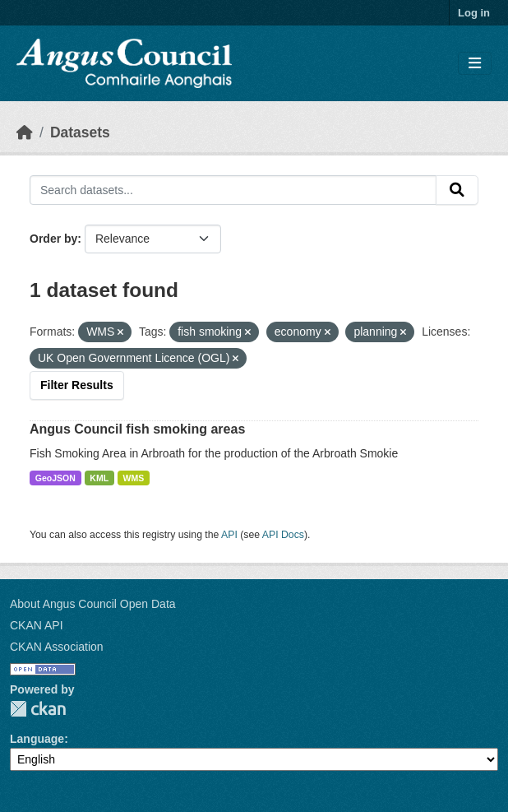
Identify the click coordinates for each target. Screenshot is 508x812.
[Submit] (457, 190)
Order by (53, 239)
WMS (134, 478)
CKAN (38, 709)
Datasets (80, 132)
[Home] (25, 132)
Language (37, 739)
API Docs (283, 535)
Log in (474, 13)
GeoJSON (55, 478)
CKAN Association (57, 647)
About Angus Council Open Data (93, 604)
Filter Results (77, 385)
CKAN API (37, 625)
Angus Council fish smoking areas (137, 429)
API (229, 535)
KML (99, 478)
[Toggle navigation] (475, 64)
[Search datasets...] (233, 190)
